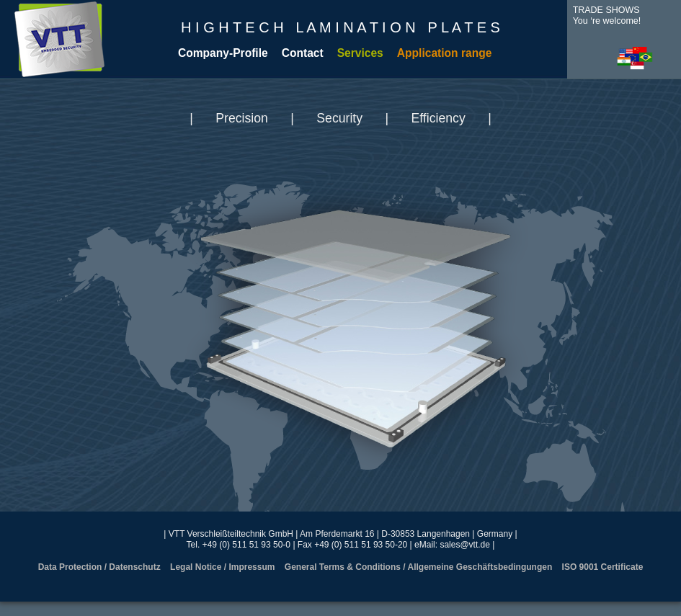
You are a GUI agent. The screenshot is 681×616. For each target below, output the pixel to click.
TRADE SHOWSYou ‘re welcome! (607, 15)
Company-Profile (223, 53)
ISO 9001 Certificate (603, 567)
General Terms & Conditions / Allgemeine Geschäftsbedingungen (418, 567)
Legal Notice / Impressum (222, 567)
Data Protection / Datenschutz (99, 567)
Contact (303, 53)
